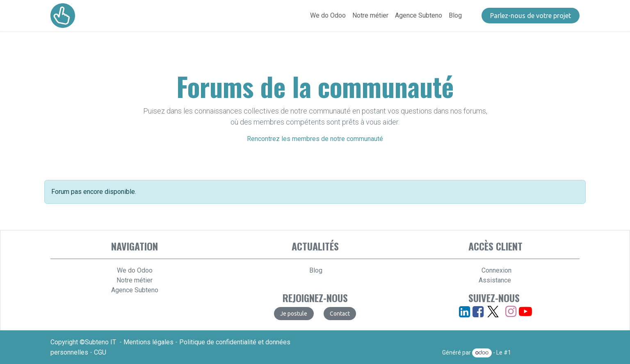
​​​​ (531, 16)
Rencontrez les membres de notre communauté (315, 139)
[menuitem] (328, 16)
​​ (340, 314)
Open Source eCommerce (546, 353)
